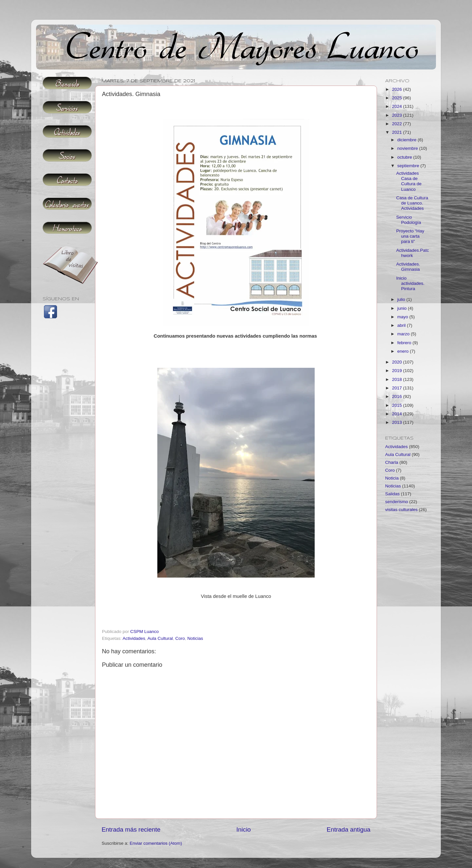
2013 (398, 422)
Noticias (195, 638)
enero (403, 351)
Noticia (392, 478)
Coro (180, 638)
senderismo (397, 502)
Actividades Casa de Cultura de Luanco (409, 181)
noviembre (408, 148)
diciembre (407, 140)
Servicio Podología (409, 220)
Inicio (244, 829)
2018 (398, 379)
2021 (398, 132)
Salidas (392, 494)
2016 (398, 396)
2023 (398, 115)
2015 (398, 405)
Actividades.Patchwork (413, 253)
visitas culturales (401, 510)
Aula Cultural (160, 638)
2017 (398, 388)
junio (403, 308)
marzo (404, 334)
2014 (398, 414)
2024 (398, 106)
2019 (398, 371)
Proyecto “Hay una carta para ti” (410, 236)
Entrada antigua (349, 829)
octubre (405, 157)
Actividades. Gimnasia (408, 267)
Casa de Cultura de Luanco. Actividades (412, 203)
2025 (398, 98)
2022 (398, 124)
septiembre (409, 166)
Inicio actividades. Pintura (410, 283)
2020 (398, 362)
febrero (405, 343)
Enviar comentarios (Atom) (156, 843)
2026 (398, 89)
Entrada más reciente (131, 829)
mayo (403, 317)
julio (402, 299)
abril (402, 325)
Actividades (134, 638)
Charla (392, 462)
